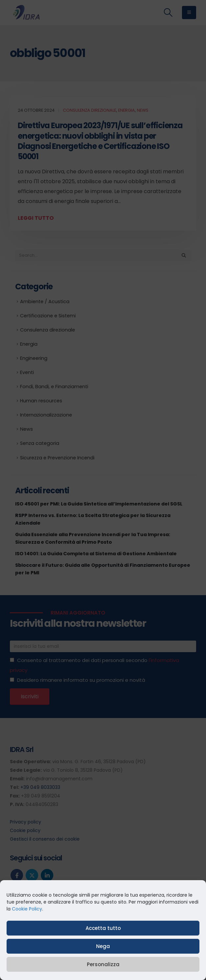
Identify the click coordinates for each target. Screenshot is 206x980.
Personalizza (103, 964)
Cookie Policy (27, 909)
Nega (103, 946)
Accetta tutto (103, 928)
